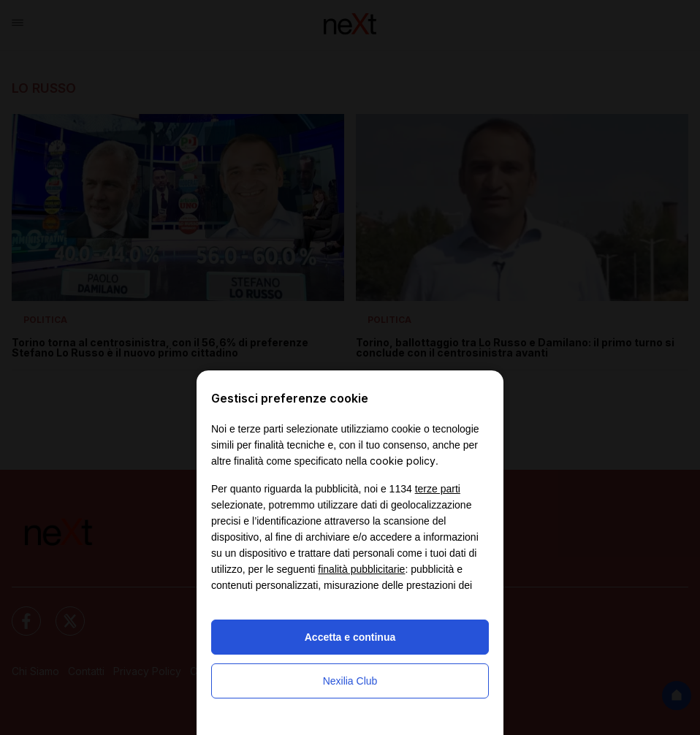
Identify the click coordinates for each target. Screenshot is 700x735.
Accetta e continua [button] (350, 637)
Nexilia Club (350, 681)
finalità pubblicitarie (361, 569)
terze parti (438, 489)
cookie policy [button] (403, 461)
